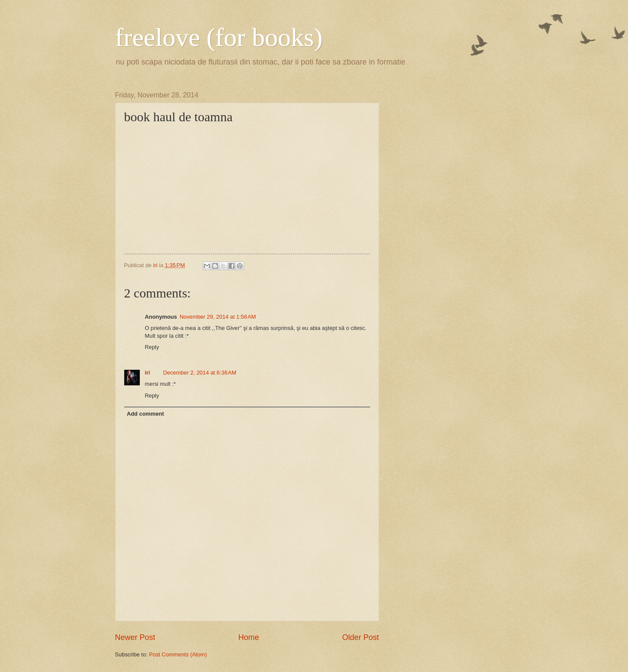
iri (148, 373)
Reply (152, 347)
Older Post (360, 637)
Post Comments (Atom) (178, 654)
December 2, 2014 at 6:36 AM (200, 373)
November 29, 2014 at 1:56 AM (218, 317)
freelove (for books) (219, 37)
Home (248, 637)
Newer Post (135, 637)
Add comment (145, 414)
